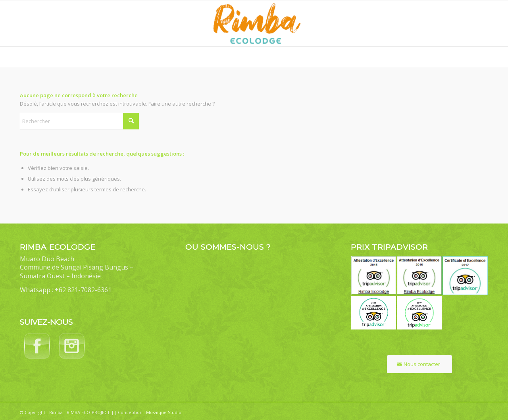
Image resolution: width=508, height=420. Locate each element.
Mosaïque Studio (164, 412)
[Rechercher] (79, 121)
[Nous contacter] (419, 364)
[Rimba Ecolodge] (254, 23)
